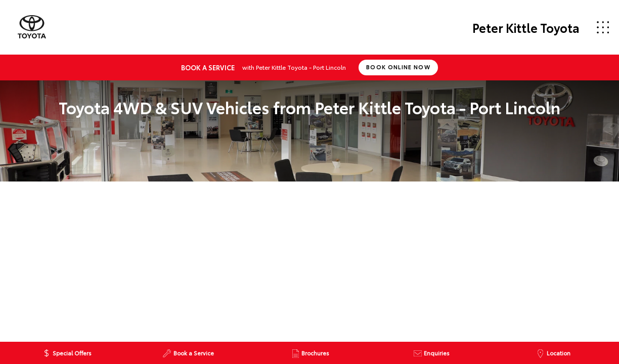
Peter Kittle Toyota (526, 27)
